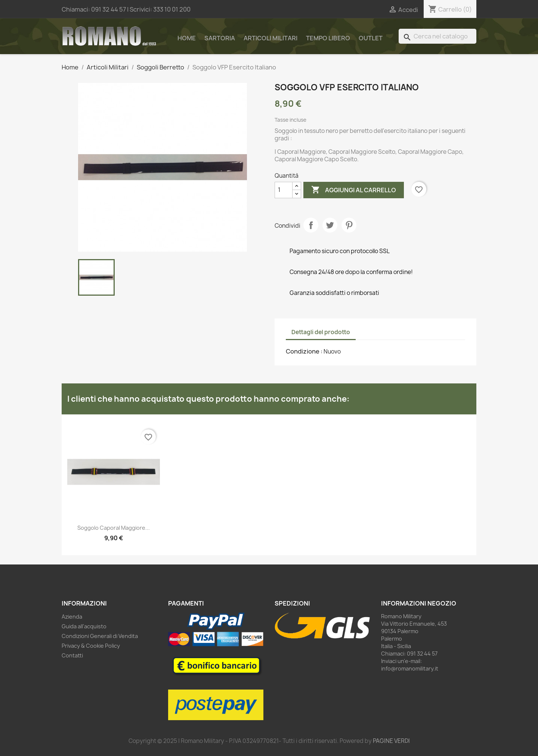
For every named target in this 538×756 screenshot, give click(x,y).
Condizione (303, 351)
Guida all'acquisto (84, 626)
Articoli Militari (270, 38)
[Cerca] (437, 36)
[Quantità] (284, 190)
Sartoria (220, 38)
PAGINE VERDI (391, 741)
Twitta (330, 225)
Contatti (72, 655)
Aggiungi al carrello (354, 190)
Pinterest (349, 225)
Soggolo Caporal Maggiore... (114, 528)
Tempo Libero (328, 38)
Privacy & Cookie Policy (91, 646)
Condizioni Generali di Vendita (100, 636)
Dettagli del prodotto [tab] (321, 332)
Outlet (371, 38)
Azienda (72, 617)
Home (187, 38)
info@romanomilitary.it (410, 668)
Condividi (311, 225)
